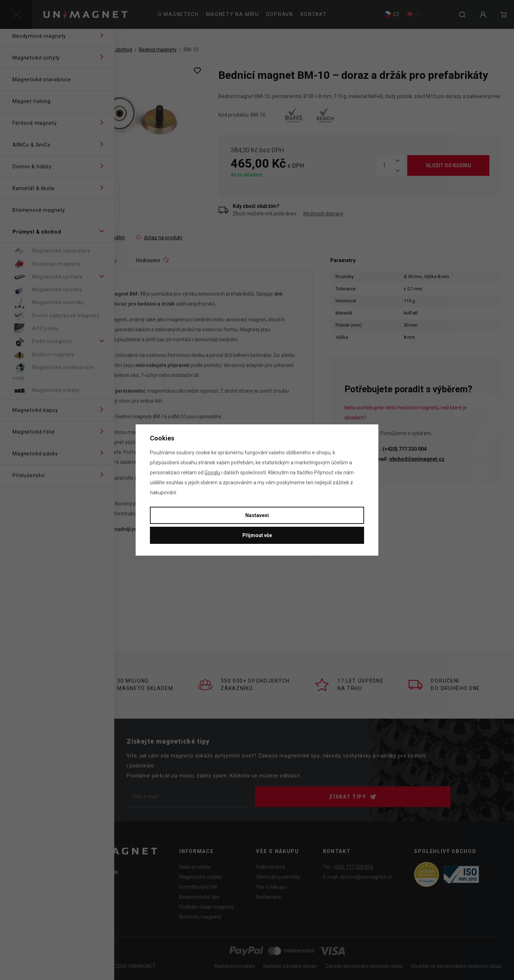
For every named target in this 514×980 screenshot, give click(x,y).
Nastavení (257, 515)
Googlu (212, 473)
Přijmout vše (257, 535)
